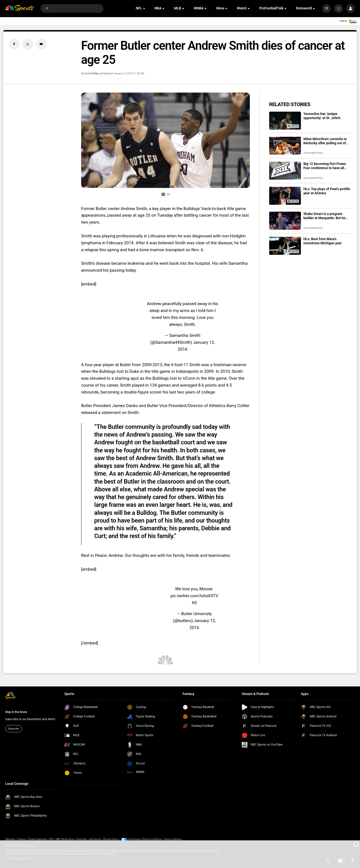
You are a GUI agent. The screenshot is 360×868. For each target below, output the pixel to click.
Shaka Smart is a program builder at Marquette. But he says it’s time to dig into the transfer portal (324, 216)
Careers (22, 839)
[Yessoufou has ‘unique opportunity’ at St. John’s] (285, 121)
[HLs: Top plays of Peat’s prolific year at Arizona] (285, 196)
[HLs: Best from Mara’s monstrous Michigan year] (285, 246)
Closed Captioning (38, 839)
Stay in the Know (16, 712)
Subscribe (14, 729)
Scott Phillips (92, 73)
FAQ (52, 839)
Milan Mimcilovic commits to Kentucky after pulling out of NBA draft (325, 141)
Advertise (10, 839)
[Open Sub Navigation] (145, 9)
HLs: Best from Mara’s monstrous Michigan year (322, 241)
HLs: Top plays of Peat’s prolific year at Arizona (327, 191)
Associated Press (313, 153)
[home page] (20, 8)
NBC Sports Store (65, 839)
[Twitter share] (28, 44)
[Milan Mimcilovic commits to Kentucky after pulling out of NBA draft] (285, 146)
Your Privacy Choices (139, 839)
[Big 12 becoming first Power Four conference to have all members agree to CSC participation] (285, 171)
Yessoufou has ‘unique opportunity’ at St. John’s (322, 116)
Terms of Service (173, 839)
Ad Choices (95, 839)
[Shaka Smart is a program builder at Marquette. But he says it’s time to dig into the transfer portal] (285, 221)
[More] (326, 8)
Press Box (82, 839)
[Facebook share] (14, 44)
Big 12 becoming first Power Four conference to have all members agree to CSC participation (325, 166)
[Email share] (41, 44)
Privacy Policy (111, 839)
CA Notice (156, 839)
